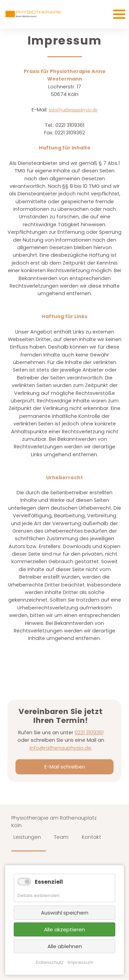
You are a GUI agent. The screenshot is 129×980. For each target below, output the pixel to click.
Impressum (80, 962)
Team (61, 837)
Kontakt (92, 837)
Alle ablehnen (65, 946)
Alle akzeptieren (64, 929)
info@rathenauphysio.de (73, 110)
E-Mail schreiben (65, 767)
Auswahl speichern (65, 913)
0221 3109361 (89, 733)
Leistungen (27, 837)
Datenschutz (50, 962)
